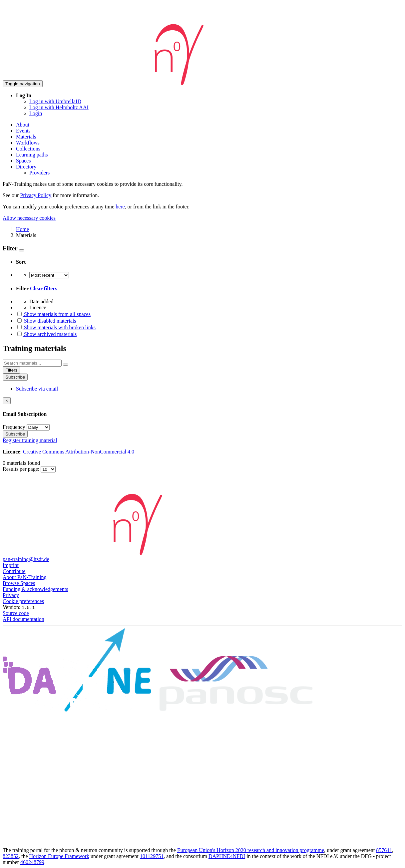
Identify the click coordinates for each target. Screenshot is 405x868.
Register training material (30, 440)
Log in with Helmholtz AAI (59, 107)
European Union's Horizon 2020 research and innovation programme (251, 850)
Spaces (23, 161)
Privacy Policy (36, 195)
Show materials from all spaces (53, 314)
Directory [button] (26, 167)
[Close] (7, 401)
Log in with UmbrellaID (55, 101)
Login (36, 113)
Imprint (11, 565)
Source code (16, 613)
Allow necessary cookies (29, 218)
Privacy (11, 595)
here (120, 207)
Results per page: (22, 469)
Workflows (28, 143)
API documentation (23, 619)
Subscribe (15, 377)
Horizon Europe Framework (59, 856)
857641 (384, 850)
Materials (26, 137)
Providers (39, 173)
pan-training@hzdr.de (26, 559)
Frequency (14, 427)
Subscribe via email (37, 389)
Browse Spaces (19, 583)
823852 (11, 856)
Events (23, 131)
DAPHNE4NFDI (227, 856)
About (23, 125)
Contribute (14, 571)
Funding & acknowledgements (35, 589)
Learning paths (32, 155)
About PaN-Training (24, 577)
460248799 (32, 862)
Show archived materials (46, 334)
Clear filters (44, 289)
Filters (11, 370)
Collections (28, 149)
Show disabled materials (46, 321)
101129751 (152, 856)
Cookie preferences (23, 601)
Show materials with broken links (56, 327)
